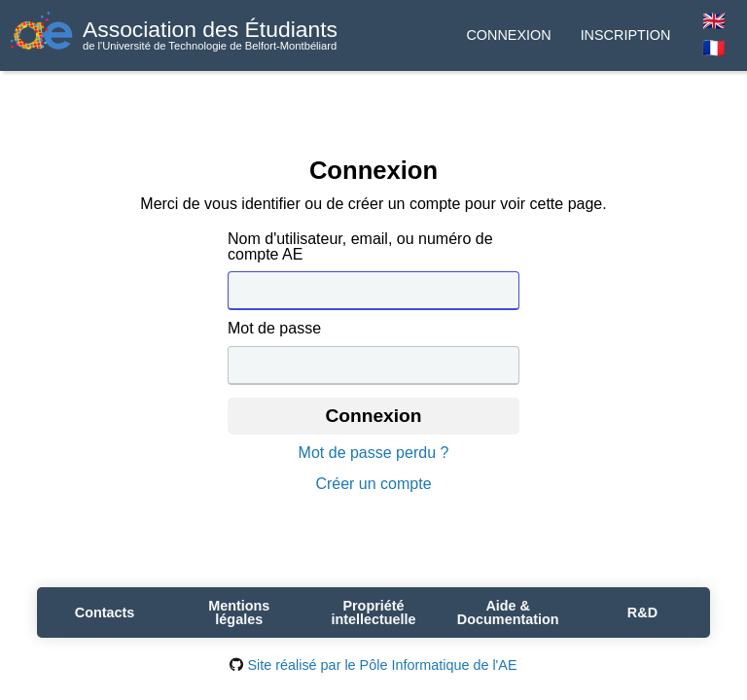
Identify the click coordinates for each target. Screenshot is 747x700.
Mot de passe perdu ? (374, 453)
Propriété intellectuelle (373, 612)
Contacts (105, 612)
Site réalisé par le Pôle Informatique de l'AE (373, 665)
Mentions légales (239, 612)
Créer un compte (373, 484)
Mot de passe (274, 329)
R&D (642, 612)
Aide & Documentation (508, 612)
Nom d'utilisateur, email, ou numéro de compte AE (360, 247)
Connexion (508, 35)
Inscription (626, 35)
